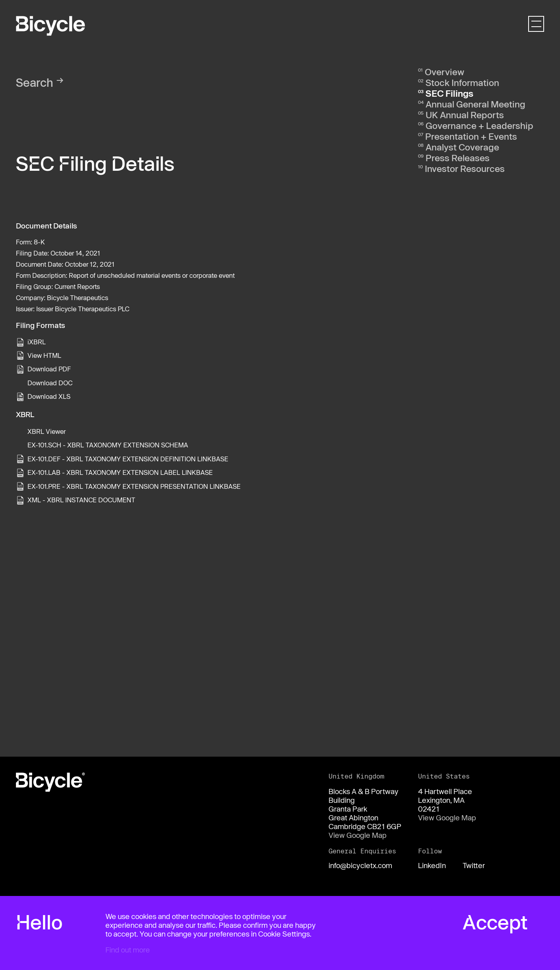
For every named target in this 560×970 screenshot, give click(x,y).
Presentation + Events (471, 136)
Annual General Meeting (475, 104)
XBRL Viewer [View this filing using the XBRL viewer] (47, 431)
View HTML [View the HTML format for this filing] (44, 355)
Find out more (128, 950)
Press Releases (458, 158)
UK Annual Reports (465, 115)
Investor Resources (465, 168)
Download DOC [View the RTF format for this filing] (50, 383)
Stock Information (462, 82)
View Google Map (358, 835)
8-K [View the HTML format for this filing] (39, 242)
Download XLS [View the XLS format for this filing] (49, 396)
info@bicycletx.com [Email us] (360, 865)
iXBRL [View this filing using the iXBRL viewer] (37, 342)
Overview (444, 72)
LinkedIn (432, 865)
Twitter (474, 865)
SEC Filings (449, 93)
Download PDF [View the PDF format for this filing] (49, 369)
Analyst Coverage (462, 147)
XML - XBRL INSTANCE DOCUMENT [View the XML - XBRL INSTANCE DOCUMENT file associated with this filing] (81, 500)
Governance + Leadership (479, 125)
